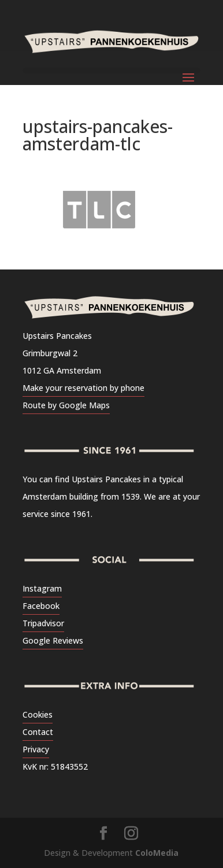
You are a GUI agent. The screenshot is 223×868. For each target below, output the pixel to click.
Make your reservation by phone (83, 388)
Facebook (41, 606)
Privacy (36, 749)
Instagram (42, 588)
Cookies (38, 714)
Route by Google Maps (66, 405)
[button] (25, 37)
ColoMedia (157, 853)
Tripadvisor (43, 623)
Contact (38, 732)
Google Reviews (53, 640)
